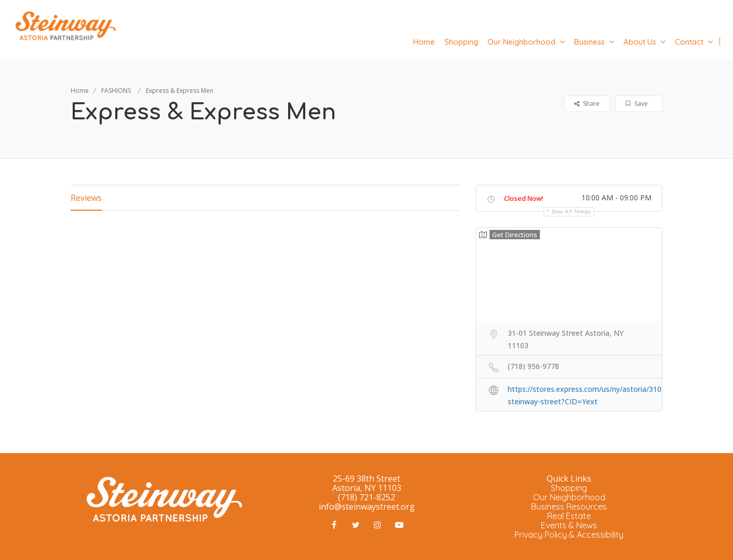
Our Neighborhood (521, 42)
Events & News (569, 525)
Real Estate (569, 516)
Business (589, 42)
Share (587, 104)
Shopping (461, 42)
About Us (640, 42)
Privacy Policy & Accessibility (569, 535)
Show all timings (571, 211)
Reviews (86, 198)
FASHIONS (116, 91)
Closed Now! (524, 198)
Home (424, 42)
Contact (689, 42)
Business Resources (569, 507)
